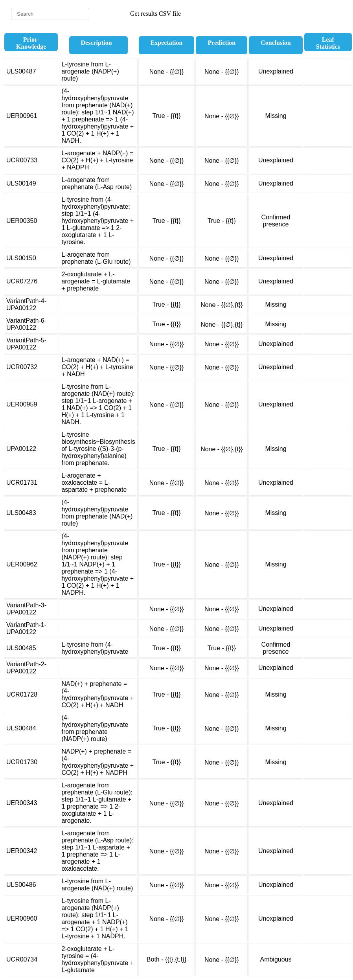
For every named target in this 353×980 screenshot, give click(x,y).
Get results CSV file (155, 14)
